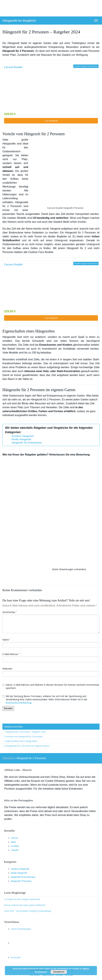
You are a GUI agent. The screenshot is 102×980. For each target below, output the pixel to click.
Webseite (7, 669)
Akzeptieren (59, 972)
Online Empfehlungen (21, 929)
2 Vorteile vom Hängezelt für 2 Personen (23, 737)
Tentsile (15, 850)
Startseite (8, 758)
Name (7, 640)
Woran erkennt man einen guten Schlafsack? (25, 905)
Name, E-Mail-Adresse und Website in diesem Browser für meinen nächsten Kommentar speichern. (51, 686)
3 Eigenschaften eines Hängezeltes (21, 741)
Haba (13, 842)
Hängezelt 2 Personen (21, 881)
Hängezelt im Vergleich (19, 21)
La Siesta (15, 846)
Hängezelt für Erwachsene (27, 443)
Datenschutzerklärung (19, 703)
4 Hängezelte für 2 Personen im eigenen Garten (27, 746)
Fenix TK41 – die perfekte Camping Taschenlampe (28, 911)
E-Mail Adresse (11, 654)
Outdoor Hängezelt (23, 436)
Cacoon (14, 838)
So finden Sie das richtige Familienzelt (22, 899)
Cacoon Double (13, 67)
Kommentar (10, 612)
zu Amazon (51, 121)
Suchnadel (16, 957)
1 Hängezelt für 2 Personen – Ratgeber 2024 (25, 732)
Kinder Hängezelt (21, 439)
